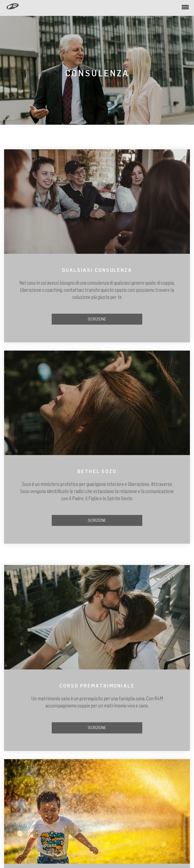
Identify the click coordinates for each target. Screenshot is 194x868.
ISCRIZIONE (97, 319)
